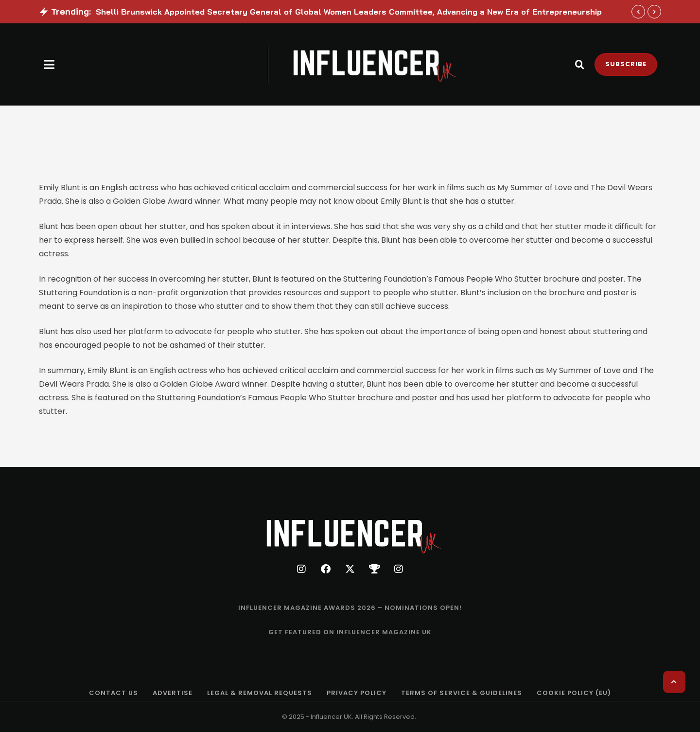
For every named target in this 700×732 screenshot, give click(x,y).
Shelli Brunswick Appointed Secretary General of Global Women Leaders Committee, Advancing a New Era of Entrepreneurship (349, 12)
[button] (49, 64)
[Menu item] (350, 608)
